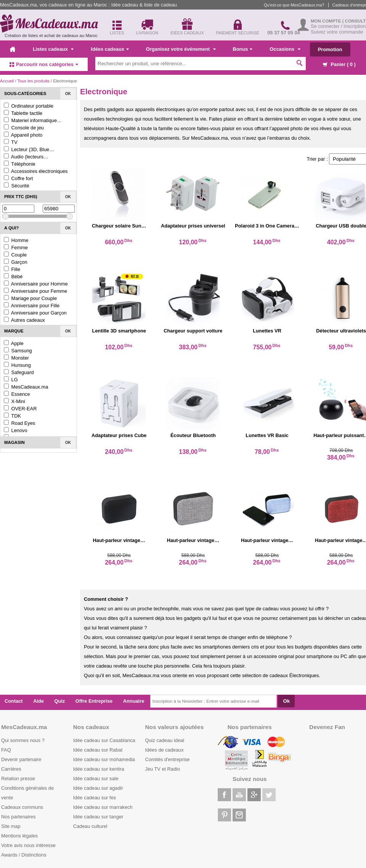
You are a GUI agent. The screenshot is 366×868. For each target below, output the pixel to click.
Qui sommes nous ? (23, 740)
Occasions (285, 49)
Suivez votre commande (337, 32)
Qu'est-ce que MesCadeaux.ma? (294, 5)
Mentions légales (19, 836)
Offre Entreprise (94, 701)
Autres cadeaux (24, 320)
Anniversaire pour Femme (35, 291)
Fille (12, 269)
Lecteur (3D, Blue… (29, 149)
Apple (14, 343)
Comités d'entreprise (168, 759)
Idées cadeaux (110, 49)
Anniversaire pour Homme (36, 284)
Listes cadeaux (53, 49)
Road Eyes (19, 423)
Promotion (330, 49)
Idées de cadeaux (165, 750)
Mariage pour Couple (30, 298)
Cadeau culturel (90, 826)
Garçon (16, 262)
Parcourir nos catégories (44, 64)
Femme (16, 248)
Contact (14, 701)
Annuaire (134, 701)
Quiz (60, 701)
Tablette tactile (23, 113)
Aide (39, 701)
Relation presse (18, 778)
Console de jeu (24, 128)
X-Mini (14, 401)
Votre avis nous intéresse (28, 845)
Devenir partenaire (21, 759)
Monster (16, 358)
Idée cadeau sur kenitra (99, 769)
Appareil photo (23, 135)
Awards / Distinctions (24, 855)
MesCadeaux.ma (26, 387)
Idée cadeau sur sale (96, 778)
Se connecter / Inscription (338, 26)
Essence (17, 394)
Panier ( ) (339, 64)
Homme (16, 240)
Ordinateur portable (29, 106)
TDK (12, 416)
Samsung (18, 351)
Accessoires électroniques (36, 171)
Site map (11, 826)
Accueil (7, 81)
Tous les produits (33, 81)
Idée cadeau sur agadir (98, 788)
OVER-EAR (20, 409)
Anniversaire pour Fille (32, 306)
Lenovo (16, 430)
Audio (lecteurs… (26, 157)
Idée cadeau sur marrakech (103, 807)
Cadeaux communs (22, 807)
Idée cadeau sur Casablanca (104, 740)
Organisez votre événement (181, 49)
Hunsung (17, 365)
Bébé (13, 277)
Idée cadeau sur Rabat (98, 750)
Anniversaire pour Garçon (35, 313)
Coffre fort (18, 178)
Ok (68, 94)
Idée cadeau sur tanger (98, 817)
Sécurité (17, 186)
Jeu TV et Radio (163, 769)
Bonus (243, 49)
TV (11, 142)
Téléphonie (20, 164)
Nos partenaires (18, 817)
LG (11, 380)
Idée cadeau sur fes (95, 798)
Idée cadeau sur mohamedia (104, 759)
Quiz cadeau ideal (165, 740)
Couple (15, 255)
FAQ (6, 750)
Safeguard (19, 372)
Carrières (11, 769)
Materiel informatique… (33, 120)
